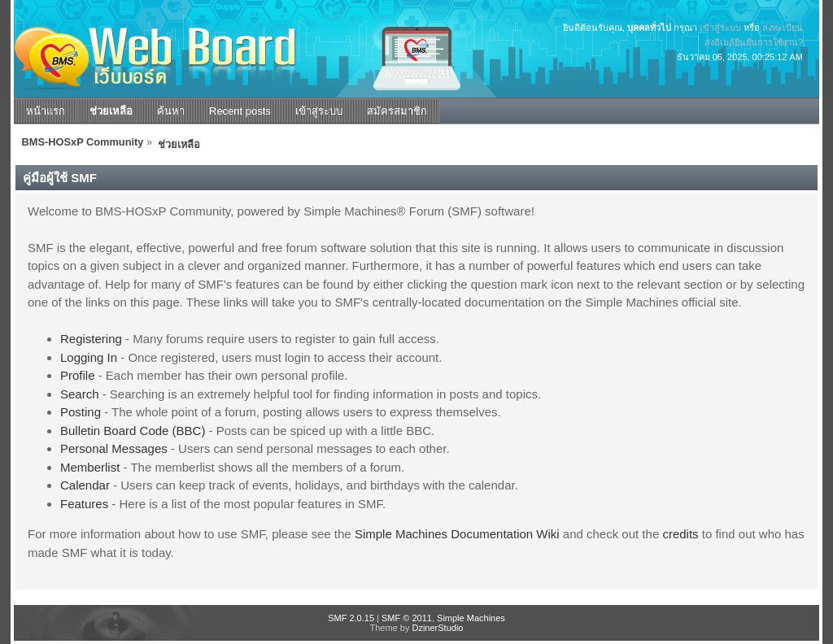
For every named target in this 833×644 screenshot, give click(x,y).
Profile (78, 375)
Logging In (89, 357)
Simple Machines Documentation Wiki (457, 534)
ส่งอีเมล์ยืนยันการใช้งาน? (754, 42)
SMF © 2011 (407, 618)
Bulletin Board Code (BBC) (133, 431)
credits (680, 534)
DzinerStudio (437, 628)
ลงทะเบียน (783, 28)
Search (80, 394)
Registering (91, 339)
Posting (81, 412)
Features (84, 504)
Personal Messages (114, 448)
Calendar (85, 485)
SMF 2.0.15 (351, 618)
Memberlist (90, 467)
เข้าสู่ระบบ (720, 28)
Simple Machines (471, 618)
